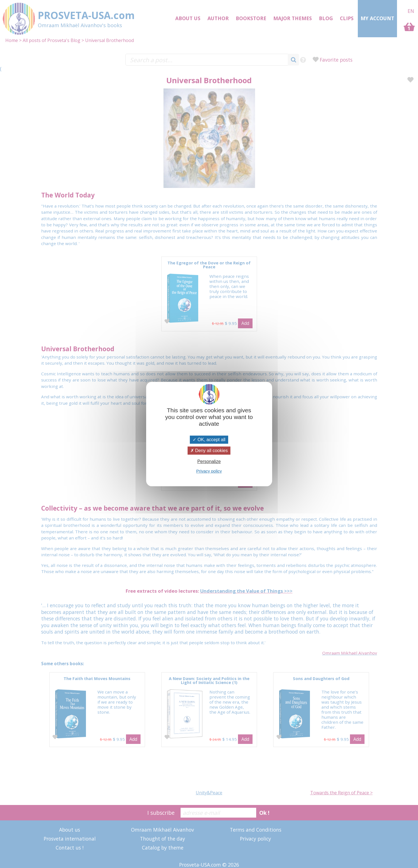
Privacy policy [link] (209, 471)
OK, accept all (209, 440)
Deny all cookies (209, 451)
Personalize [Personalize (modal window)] (209, 461)
